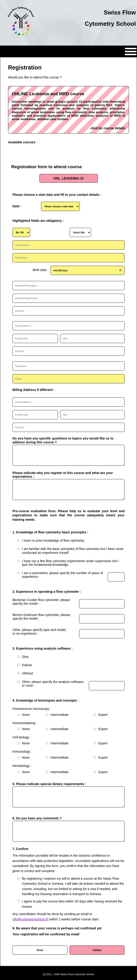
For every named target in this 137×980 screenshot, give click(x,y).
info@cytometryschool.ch (31, 919)
